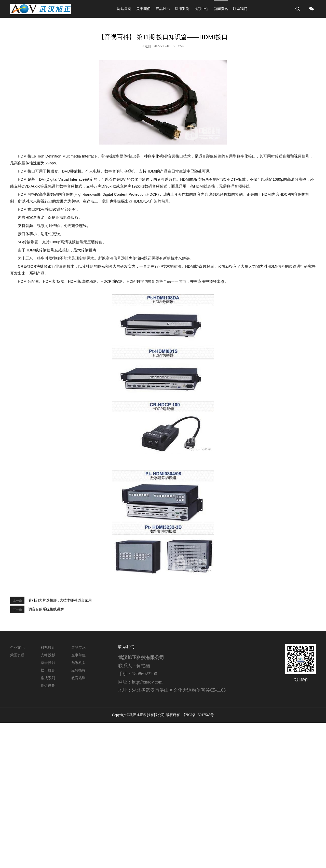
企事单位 (78, 655)
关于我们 (143, 9)
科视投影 (48, 648)
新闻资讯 (221, 9)
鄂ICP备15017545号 (199, 715)
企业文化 (17, 648)
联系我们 (240, 9)
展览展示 (78, 648)
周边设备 (48, 686)
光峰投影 (48, 655)
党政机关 (78, 663)
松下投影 (48, 670)
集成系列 (48, 678)
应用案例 (182, 9)
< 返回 (147, 45)
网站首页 (124, 9)
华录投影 (48, 663)
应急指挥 (78, 670)
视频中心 (201, 9)
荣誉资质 (17, 655)
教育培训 (78, 678)
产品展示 (163, 9)
